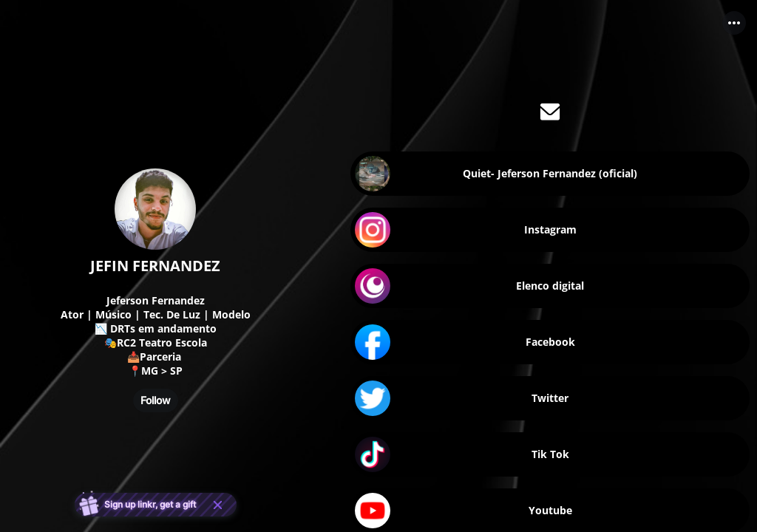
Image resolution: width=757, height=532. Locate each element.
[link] (550, 174)
